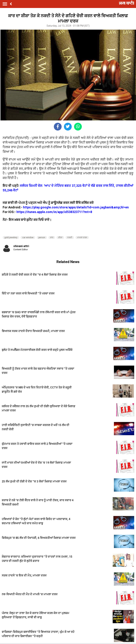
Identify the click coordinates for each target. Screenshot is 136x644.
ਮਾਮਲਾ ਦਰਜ (82, 237)
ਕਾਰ (52, 237)
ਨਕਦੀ (70, 237)
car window (28, 237)
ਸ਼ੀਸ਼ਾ (60, 237)
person (42, 237)
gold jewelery (11, 237)
